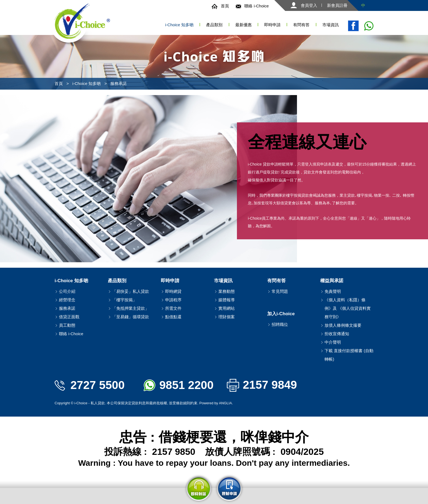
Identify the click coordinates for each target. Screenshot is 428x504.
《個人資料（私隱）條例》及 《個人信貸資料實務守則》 (348, 308)
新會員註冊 (337, 5)
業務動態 (227, 291)
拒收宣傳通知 (337, 334)
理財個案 (227, 317)
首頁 (220, 6)
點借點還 (173, 317)
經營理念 (67, 300)
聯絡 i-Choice (252, 6)
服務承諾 (118, 83)
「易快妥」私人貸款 (131, 291)
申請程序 (173, 300)
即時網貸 (173, 291)
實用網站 (227, 308)
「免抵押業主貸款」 (131, 308)
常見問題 (280, 291)
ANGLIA (225, 403)
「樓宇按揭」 (124, 300)
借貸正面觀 (69, 317)
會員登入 (304, 5)
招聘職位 (280, 324)
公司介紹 (67, 291)
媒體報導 (227, 300)
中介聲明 (333, 342)
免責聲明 (333, 291)
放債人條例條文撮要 (343, 325)
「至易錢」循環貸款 (131, 317)
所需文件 (173, 308)
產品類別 (214, 25)
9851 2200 (179, 385)
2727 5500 (90, 385)
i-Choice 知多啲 (87, 83)
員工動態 (67, 325)
